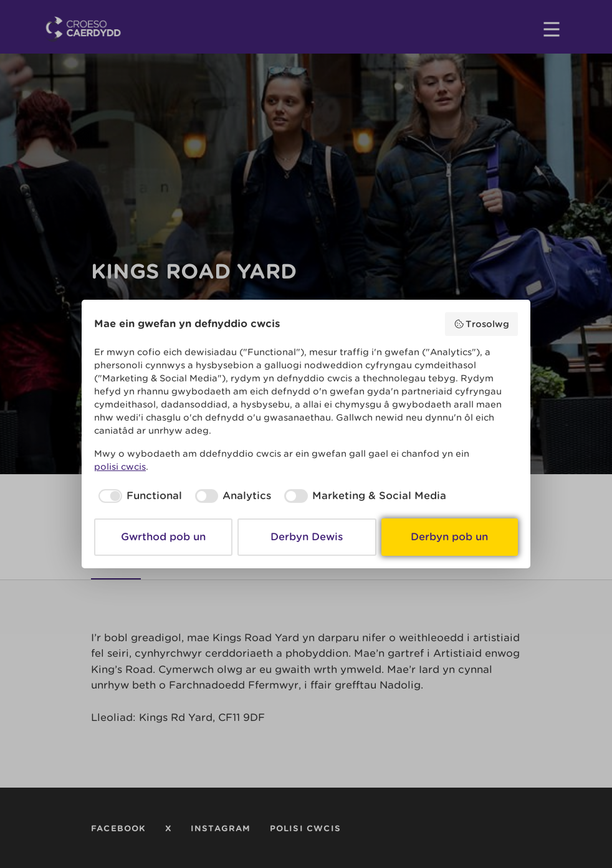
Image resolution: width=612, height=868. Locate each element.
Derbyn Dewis (307, 537)
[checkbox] (138, 496)
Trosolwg (482, 324)
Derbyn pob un (449, 537)
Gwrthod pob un (163, 537)
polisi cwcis (120, 467)
